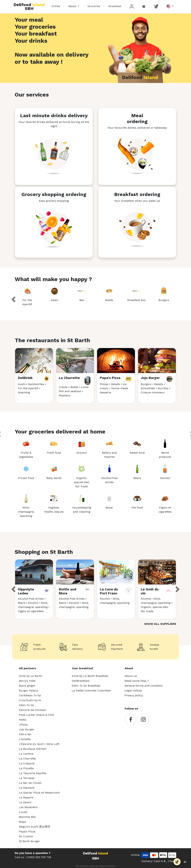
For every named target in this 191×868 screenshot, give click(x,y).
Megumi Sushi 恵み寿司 (35, 827)
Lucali (23, 812)
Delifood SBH (29, 7)
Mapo (23, 822)
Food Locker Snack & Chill (36, 715)
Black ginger (27, 686)
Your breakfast (83, 668)
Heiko (23, 720)
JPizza (23, 725)
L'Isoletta (25, 739)
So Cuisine (26, 836)
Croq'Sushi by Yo (30, 700)
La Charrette (27, 759)
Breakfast (115, 6)
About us (131, 676)
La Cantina (26, 754)
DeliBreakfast (81, 681)
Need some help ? (137, 681)
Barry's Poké (27, 681)
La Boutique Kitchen (33, 749)
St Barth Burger (29, 841)
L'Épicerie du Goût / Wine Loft (39, 744)
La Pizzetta (26, 768)
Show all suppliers (160, 624)
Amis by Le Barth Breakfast (90, 676)
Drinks (56, 6)
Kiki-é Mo (25, 734)
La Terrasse (27, 778)
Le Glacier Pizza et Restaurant (39, 793)
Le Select (25, 802)
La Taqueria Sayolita (33, 773)
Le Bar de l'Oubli (30, 783)
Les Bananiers (28, 807)
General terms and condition (144, 686)
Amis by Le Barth (30, 676)
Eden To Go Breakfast (86, 686)
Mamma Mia (27, 817)
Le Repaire (26, 797)
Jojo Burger (27, 729)
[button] (170, 7)
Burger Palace (28, 690)
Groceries (94, 6)
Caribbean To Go (30, 695)
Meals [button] (73, 6)
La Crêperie (27, 763)
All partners (28, 668)
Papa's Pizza (27, 831)
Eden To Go (26, 705)
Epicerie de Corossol (33, 710)
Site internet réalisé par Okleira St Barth (95, 866)
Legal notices (133, 690)
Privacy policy (134, 695)
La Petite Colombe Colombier (91, 690)
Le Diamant (27, 788)
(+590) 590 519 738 (39, 857)
